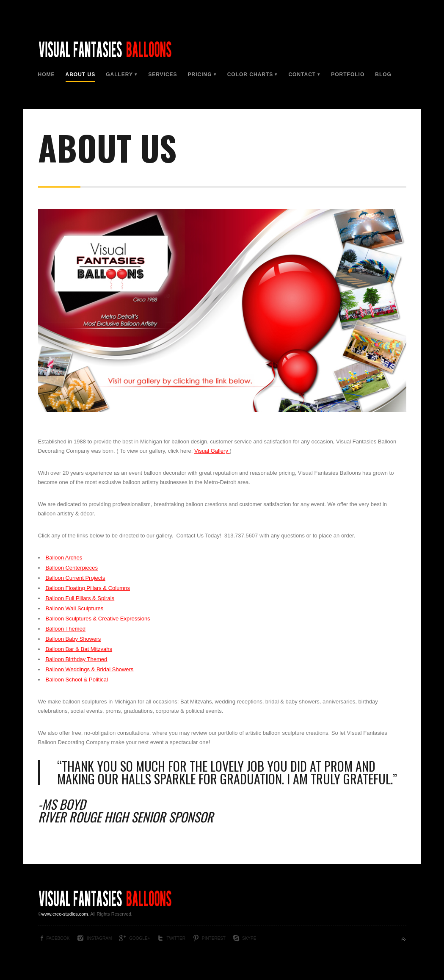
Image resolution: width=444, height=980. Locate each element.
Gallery (119, 75)
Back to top (403, 939)
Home (47, 75)
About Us (81, 75)
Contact (302, 75)
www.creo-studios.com (65, 914)
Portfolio (348, 75)
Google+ (139, 938)
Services (163, 75)
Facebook (58, 938)
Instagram (100, 938)
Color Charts (250, 75)
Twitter (176, 938)
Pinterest (214, 938)
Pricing (200, 75)
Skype (249, 938)
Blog (383, 75)
